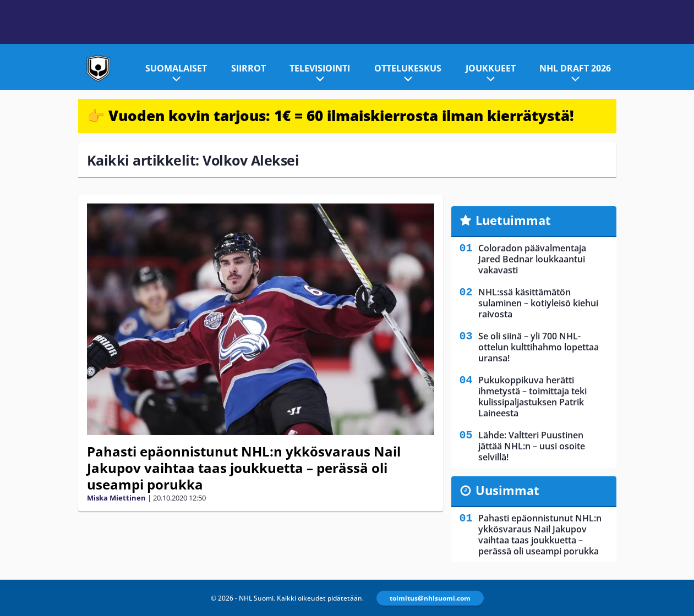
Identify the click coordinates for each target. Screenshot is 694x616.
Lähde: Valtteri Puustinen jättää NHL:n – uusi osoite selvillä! (532, 446)
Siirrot (248, 68)
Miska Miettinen (116, 498)
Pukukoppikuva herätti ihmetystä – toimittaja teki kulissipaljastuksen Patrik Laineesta (532, 397)
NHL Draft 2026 (575, 68)
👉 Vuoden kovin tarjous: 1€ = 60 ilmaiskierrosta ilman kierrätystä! (330, 116)
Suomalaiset (176, 68)
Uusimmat (507, 490)
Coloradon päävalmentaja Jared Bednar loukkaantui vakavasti (532, 259)
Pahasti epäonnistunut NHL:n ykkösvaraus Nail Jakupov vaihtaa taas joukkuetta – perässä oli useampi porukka (244, 468)
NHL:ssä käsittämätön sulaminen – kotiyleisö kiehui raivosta (538, 303)
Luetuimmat (513, 220)
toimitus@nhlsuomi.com (430, 598)
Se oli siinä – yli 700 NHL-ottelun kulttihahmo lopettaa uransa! (539, 347)
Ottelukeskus (408, 68)
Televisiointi (320, 68)
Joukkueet (491, 68)
